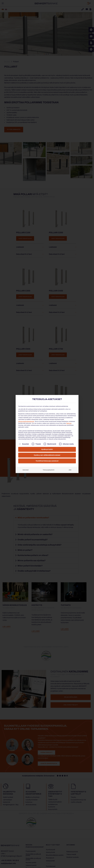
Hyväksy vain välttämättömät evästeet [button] (47, 455)
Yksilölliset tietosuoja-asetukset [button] (47, 461)
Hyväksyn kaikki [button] (47, 449)
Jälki (70, 470)
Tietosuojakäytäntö (49, 470)
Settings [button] (69, 423)
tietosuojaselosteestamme (26, 421)
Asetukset (26, 470)
